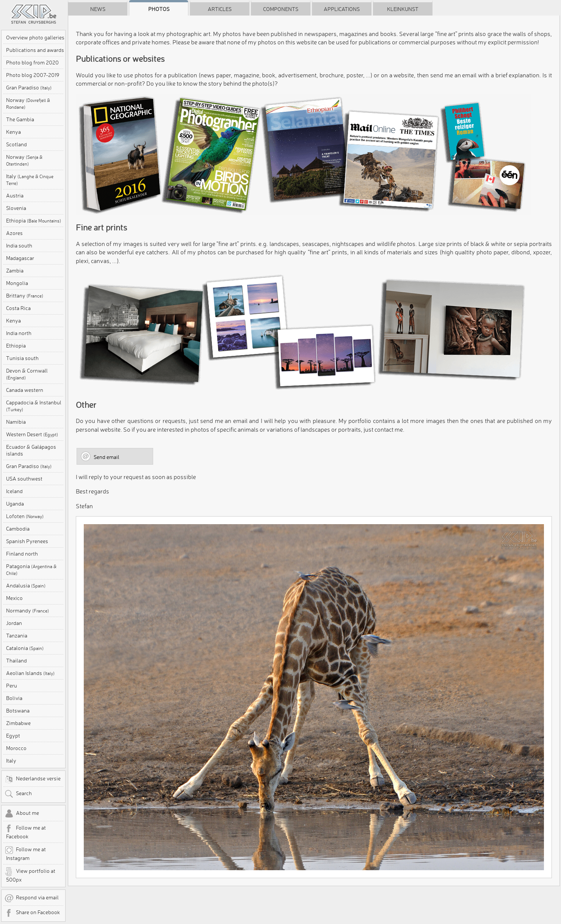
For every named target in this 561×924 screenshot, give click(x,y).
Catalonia (25, 648)
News (98, 9)
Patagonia (31, 569)
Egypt (13, 736)
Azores (14, 233)
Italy (30, 179)
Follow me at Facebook (25, 832)
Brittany (25, 296)
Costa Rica (18, 308)
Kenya (13, 132)
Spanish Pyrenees (27, 541)
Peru (12, 686)
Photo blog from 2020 (32, 63)
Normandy (27, 611)
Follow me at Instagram (25, 854)
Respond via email (32, 898)
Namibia (16, 422)
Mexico (14, 598)
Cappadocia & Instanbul (34, 406)
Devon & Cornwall (27, 374)
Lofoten (25, 516)
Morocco (16, 748)
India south (19, 246)
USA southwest (24, 479)
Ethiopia (34, 221)
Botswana (18, 711)
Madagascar (20, 258)
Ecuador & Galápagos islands (31, 450)
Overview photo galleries (35, 38)
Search (18, 794)
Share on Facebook (32, 913)
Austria (15, 196)
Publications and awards (35, 50)
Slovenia (16, 208)
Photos (159, 9)
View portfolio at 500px (30, 875)
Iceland (14, 491)
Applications (342, 9)
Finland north (22, 554)
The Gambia (20, 119)
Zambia (15, 271)
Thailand (16, 661)
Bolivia (14, 698)
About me (22, 814)
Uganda (15, 504)
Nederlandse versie (33, 779)
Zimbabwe (18, 723)
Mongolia (17, 283)
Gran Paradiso (29, 88)
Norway (28, 103)
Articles (220, 9)
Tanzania (17, 636)
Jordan (14, 623)
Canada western (25, 390)
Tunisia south (22, 358)
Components (281, 9)
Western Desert (32, 434)
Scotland (16, 144)
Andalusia (26, 586)
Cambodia (18, 529)
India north (19, 333)
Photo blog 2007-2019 (33, 75)
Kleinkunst (403, 9)
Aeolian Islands (30, 673)
